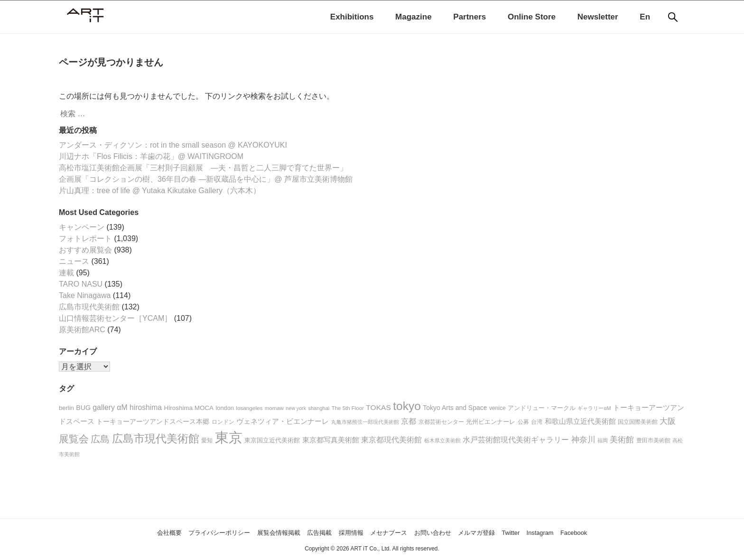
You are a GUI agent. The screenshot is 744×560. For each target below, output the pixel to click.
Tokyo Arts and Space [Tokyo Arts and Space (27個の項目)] (455, 408)
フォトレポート (85, 238)
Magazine (414, 17)
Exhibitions (352, 17)
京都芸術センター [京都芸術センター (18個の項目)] (441, 422)
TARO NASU (81, 284)
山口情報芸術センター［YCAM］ (115, 318)
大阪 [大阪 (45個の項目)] (668, 421)
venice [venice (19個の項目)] (498, 408)
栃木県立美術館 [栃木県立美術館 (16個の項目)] (442, 440)
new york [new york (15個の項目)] (296, 408)
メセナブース (392, 532)
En (645, 17)
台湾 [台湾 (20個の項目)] (537, 422)
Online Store (532, 17)
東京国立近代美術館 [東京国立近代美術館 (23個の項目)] (272, 440)
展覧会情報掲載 (261, 532)
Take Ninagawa (85, 295)
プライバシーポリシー (190, 532)
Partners (470, 17)
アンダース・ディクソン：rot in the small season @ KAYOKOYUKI (173, 145)
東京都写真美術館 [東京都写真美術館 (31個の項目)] (331, 440)
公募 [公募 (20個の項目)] (523, 422)
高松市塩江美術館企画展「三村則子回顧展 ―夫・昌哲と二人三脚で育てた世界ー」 (203, 168)
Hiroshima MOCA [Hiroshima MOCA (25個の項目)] (189, 408)
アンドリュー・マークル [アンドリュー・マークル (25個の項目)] (542, 408)
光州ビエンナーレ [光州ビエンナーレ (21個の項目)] (491, 422)
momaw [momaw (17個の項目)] (274, 408)
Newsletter (598, 17)
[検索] (673, 17)
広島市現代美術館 (89, 307)
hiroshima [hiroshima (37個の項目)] (146, 407)
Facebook (613, 532)
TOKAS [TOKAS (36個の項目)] (378, 407)
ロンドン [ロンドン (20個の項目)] (223, 422)
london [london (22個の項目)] (225, 408)
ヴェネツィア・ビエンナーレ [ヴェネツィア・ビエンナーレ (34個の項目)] (283, 421)
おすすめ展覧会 (85, 250)
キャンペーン (82, 227)
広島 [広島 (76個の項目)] (100, 439)
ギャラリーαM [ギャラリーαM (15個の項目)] (594, 408)
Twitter (537, 532)
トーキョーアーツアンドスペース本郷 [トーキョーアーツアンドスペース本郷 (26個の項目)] (153, 422)
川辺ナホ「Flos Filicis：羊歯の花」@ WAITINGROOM (151, 156)
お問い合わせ (444, 532)
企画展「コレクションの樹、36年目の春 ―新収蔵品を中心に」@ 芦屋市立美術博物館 (206, 179)
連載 (66, 273)
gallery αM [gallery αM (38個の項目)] (110, 407)
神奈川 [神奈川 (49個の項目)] (583, 439)
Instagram (572, 532)
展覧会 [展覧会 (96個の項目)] (74, 439)
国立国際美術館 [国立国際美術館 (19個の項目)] (638, 422)
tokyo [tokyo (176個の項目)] (407, 406)
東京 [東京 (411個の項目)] (229, 437)
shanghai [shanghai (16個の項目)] (319, 408)
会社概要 (130, 532)
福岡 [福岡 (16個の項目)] (603, 440)
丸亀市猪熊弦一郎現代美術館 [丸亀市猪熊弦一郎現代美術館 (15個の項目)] (365, 422)
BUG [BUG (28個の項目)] (83, 408)
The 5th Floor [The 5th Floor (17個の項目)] (348, 408)
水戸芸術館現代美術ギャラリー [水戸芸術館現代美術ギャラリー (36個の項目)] (516, 440)
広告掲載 (310, 532)
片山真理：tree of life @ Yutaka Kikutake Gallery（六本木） (160, 191)
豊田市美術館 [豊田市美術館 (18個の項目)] (653, 440)
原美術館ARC (82, 330)
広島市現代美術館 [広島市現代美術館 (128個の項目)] (156, 439)
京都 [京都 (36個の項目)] (409, 421)
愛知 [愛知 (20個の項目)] (207, 440)
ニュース (74, 261)
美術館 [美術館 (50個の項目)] (622, 439)
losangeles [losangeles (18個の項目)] (249, 408)
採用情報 (347, 532)
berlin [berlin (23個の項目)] (66, 408)
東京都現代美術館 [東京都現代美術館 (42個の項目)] (391, 439)
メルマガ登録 (497, 532)
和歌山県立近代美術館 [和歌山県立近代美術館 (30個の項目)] (580, 421)
